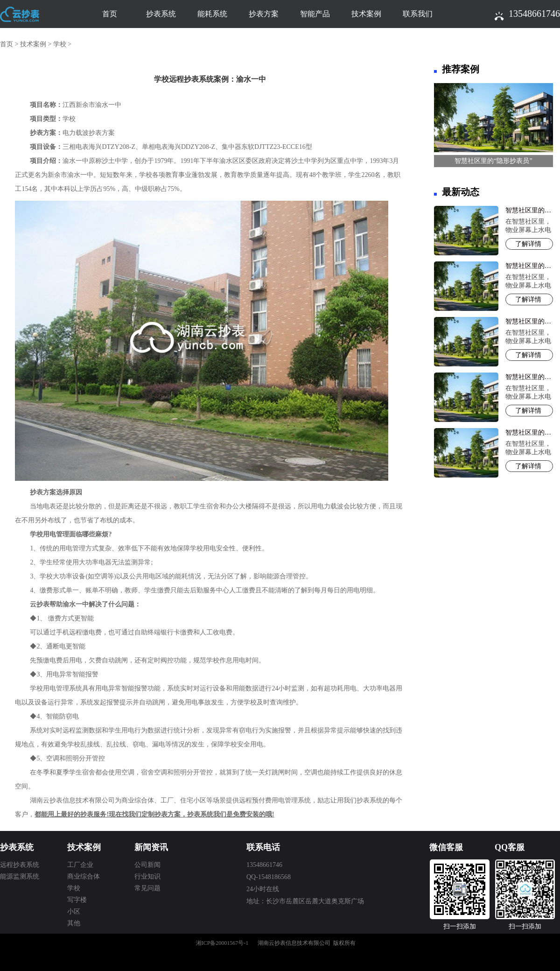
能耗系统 (212, 14)
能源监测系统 (20, 876)
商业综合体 (84, 876)
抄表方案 (264, 14)
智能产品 (315, 14)
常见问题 (147, 888)
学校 (60, 44)
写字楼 (77, 900)
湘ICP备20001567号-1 (222, 943)
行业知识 (147, 876)
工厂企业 (80, 865)
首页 (110, 14)
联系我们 (418, 14)
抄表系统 (161, 14)
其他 (74, 923)
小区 (74, 911)
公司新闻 (147, 865)
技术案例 (366, 14)
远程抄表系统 (20, 865)
